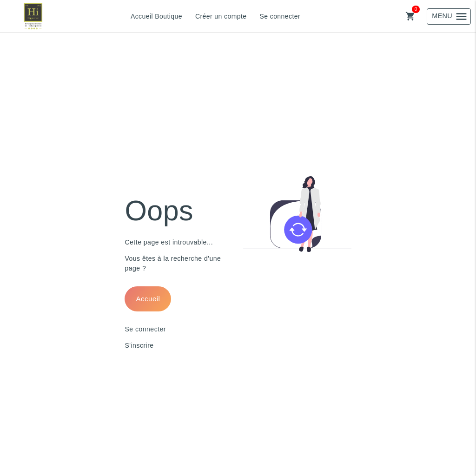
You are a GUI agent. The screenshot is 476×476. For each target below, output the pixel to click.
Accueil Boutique (156, 16)
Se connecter (280, 16)
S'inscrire (139, 345)
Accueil (148, 299)
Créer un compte (221, 16)
